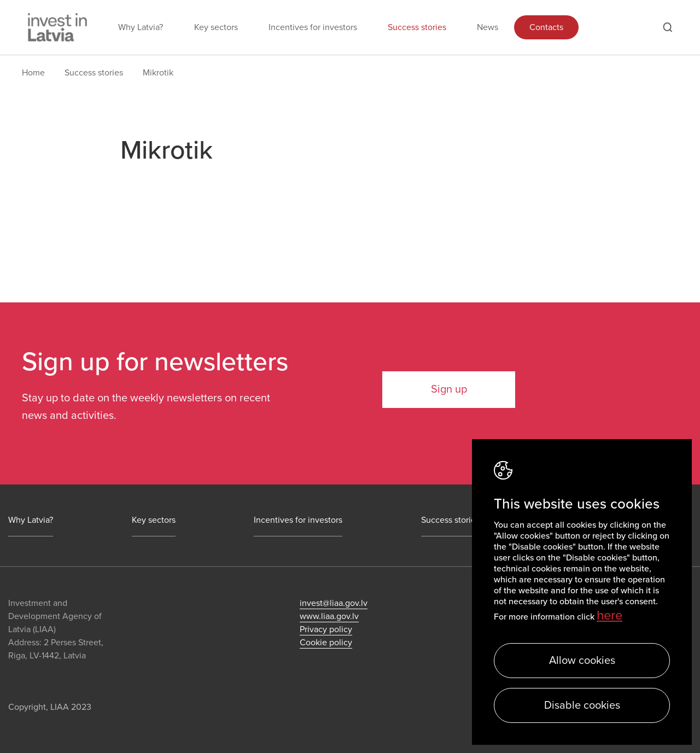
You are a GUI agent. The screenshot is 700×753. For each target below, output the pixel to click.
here (609, 615)
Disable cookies (582, 705)
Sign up (449, 389)
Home (33, 73)
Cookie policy (326, 643)
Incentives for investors (313, 27)
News (488, 27)
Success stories (417, 27)
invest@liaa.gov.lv (334, 603)
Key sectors (216, 27)
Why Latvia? (141, 27)
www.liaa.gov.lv (329, 616)
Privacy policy (326, 629)
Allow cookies (582, 661)
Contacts (546, 27)
